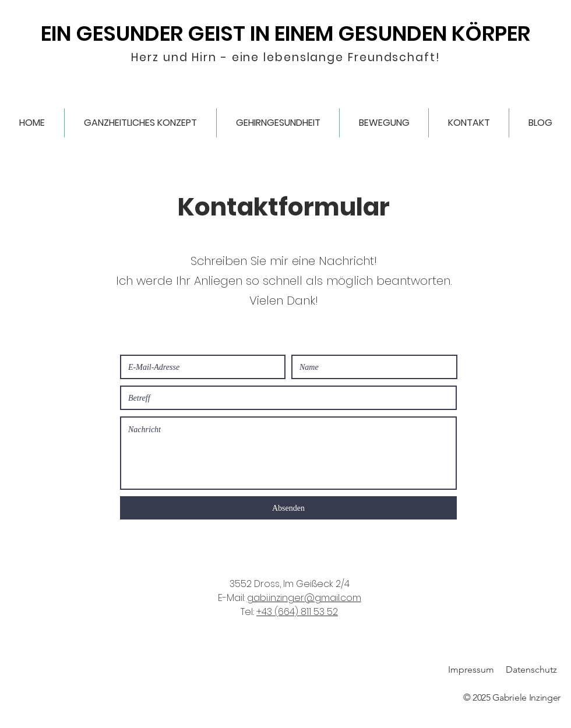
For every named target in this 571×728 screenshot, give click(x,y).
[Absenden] (288, 508)
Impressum (471, 669)
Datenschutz (531, 669)
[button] (140, 123)
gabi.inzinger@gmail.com (304, 598)
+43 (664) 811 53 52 (297, 612)
